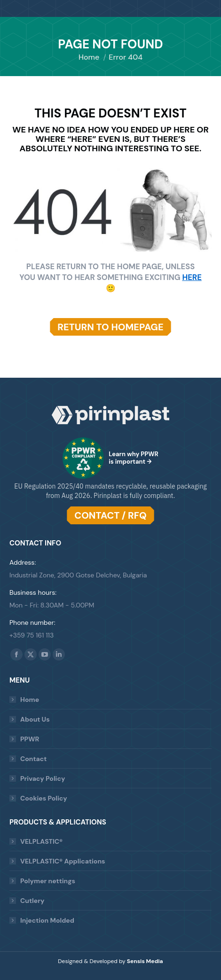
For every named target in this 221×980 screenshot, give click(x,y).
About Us (35, 719)
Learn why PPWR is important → (134, 458)
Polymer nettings (48, 881)
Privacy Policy (43, 778)
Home (30, 700)
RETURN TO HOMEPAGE (110, 327)
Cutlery (32, 901)
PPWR (30, 739)
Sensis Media (145, 961)
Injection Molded (47, 920)
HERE (192, 277)
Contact (33, 759)
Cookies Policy (44, 798)
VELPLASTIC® (41, 841)
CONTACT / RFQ (110, 515)
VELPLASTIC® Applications (63, 861)
